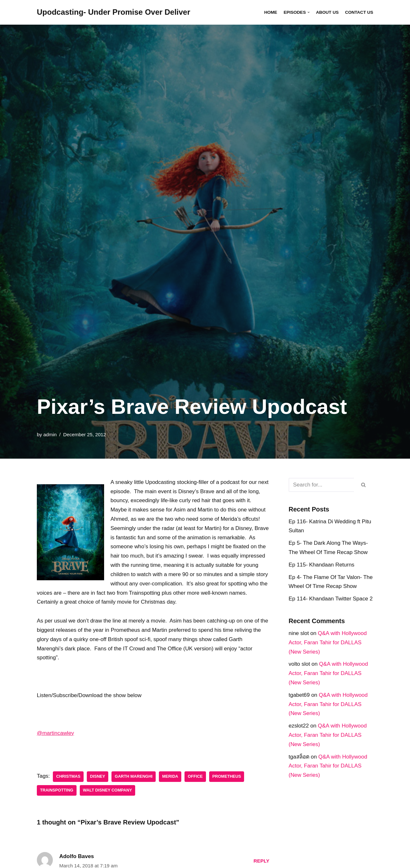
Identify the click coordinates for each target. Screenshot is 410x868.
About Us (327, 12)
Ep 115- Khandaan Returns (322, 565)
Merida (170, 777)
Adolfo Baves (77, 857)
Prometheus (227, 777)
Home (271, 12)
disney (98, 777)
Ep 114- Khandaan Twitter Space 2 (331, 599)
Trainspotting (57, 791)
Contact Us (359, 12)
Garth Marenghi (134, 777)
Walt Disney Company (108, 791)
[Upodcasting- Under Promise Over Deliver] (114, 12)
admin (50, 434)
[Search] (321, 485)
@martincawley (55, 733)
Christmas (69, 777)
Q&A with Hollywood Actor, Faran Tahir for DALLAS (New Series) (328, 643)
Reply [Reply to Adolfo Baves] (261, 861)
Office (196, 777)
